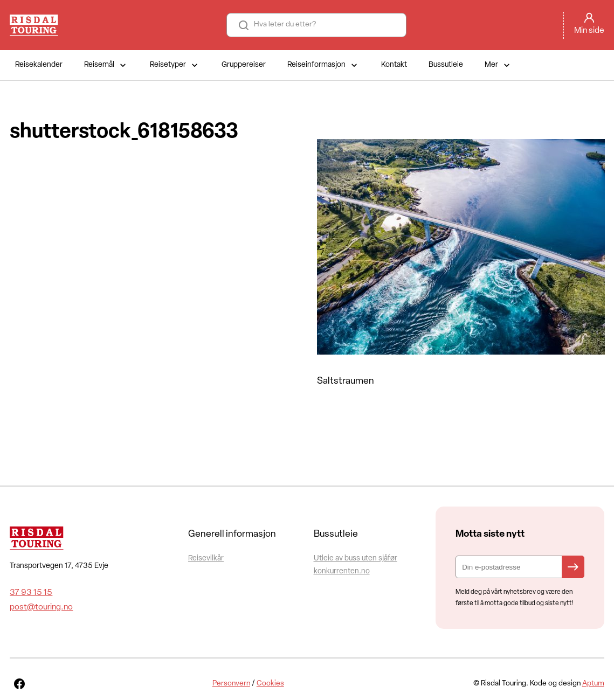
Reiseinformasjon (323, 65)
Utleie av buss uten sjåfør (356, 559)
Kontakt (394, 65)
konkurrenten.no (342, 571)
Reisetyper (175, 65)
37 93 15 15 (31, 593)
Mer (498, 65)
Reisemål (106, 65)
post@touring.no (41, 607)
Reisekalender (39, 65)
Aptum (593, 684)
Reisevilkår (206, 559)
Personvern (231, 684)
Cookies (270, 684)
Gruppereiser (244, 65)
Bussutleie (446, 65)
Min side (589, 31)
